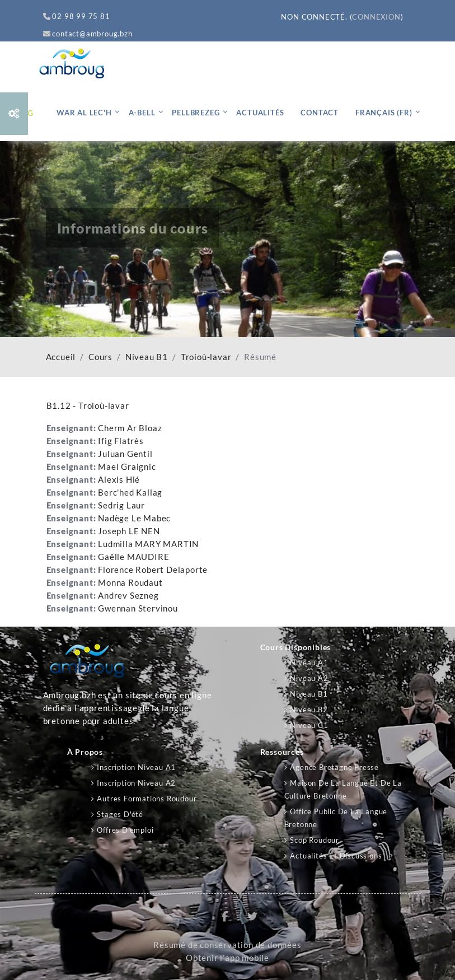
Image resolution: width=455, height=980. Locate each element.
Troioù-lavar (206, 357)
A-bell (142, 113)
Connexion (376, 17)
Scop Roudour (315, 840)
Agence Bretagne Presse (334, 767)
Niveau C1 (309, 725)
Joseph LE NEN (129, 531)
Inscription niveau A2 (136, 783)
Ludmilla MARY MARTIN (148, 544)
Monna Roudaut (130, 583)
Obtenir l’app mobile (227, 958)
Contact (320, 113)
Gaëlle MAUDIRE (133, 557)
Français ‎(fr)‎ (384, 113)
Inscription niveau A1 (136, 767)
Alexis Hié (119, 480)
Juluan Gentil (125, 454)
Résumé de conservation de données (227, 945)
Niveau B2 (309, 710)
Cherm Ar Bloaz (130, 428)
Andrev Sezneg (128, 596)
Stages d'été (120, 814)
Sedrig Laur (121, 505)
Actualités (260, 113)
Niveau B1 (147, 357)
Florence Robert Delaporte (153, 570)
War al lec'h (84, 113)
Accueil (61, 357)
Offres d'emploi (125, 830)
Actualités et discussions (336, 856)
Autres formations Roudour (147, 799)
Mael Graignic (127, 467)
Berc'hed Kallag (130, 493)
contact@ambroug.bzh (88, 34)
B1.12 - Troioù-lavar (88, 405)
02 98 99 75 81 (77, 16)
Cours (100, 357)
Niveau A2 (309, 678)
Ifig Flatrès (121, 441)
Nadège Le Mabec (134, 518)
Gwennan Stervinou (138, 608)
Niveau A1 (309, 662)
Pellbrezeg (196, 113)
